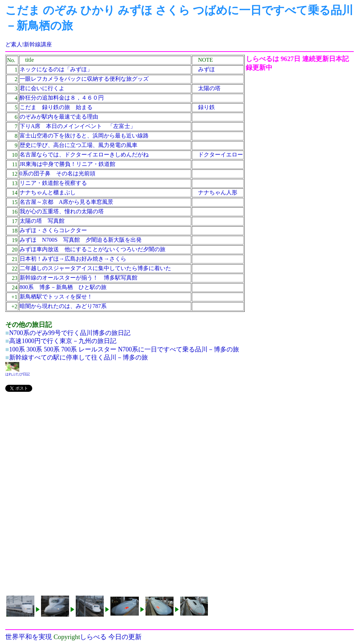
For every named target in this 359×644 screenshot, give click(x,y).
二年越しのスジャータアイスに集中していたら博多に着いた (95, 268)
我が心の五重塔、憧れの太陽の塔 (62, 211)
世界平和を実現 (29, 637)
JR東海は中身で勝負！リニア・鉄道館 (67, 164)
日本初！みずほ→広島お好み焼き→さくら (73, 259)
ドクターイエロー (221, 155)
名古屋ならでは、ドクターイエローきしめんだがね (84, 155)
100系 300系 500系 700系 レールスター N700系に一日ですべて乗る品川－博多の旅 (124, 349)
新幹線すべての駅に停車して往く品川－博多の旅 (79, 357)
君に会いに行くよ (42, 88)
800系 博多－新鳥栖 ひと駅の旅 (63, 287)
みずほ (206, 69)
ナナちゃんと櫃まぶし (48, 192)
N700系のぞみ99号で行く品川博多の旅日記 (70, 333)
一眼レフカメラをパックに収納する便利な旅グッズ (84, 79)
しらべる (93, 637)
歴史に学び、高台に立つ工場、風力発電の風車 (79, 145)
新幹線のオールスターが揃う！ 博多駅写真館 (79, 278)
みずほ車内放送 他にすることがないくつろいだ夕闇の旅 (93, 249)
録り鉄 (206, 107)
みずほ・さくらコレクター (53, 230)
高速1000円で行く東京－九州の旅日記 (63, 341)
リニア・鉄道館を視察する (53, 183)
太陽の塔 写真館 (42, 221)
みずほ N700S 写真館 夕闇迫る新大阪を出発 (81, 240)
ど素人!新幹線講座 (29, 44)
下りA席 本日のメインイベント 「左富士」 (78, 126)
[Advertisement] (126, 447)
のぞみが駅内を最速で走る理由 (59, 117)
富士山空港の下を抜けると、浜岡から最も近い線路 (84, 136)
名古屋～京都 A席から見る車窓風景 (67, 202)
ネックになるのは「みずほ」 (56, 69)
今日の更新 (125, 637)
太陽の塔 (209, 88)
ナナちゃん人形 (218, 192)
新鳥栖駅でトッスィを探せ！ (56, 297)
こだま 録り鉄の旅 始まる (56, 107)
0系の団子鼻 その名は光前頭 (57, 173)
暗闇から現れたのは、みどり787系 (63, 306)
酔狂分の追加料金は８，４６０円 (62, 98)
